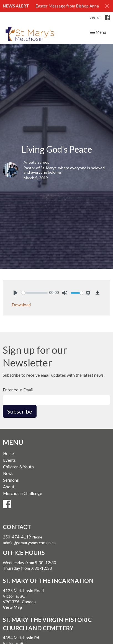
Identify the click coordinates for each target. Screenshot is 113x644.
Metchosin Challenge (23, 493)
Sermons (11, 480)
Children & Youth (18, 467)
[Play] (16, 293)
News (8, 473)
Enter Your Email (18, 390)
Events (9, 460)
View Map (12, 607)
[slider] (34, 293)
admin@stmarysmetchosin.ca (29, 543)
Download (21, 305)
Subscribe (20, 411)
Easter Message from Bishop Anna (67, 6)
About (9, 487)
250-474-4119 (17, 537)
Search (95, 17)
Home (8, 453)
